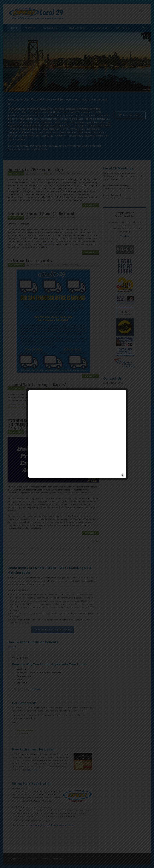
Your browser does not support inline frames (75, 470)
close (123, 475)
